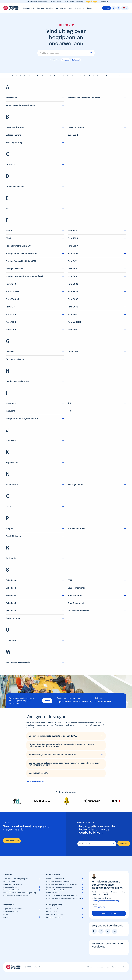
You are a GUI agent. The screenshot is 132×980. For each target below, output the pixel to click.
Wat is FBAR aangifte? (39, 773)
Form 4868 (73, 253)
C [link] (21, 75)
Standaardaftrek (75, 595)
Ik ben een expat (53, 892)
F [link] (33, 75)
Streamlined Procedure (78, 610)
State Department (76, 603)
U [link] (98, 75)
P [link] (76, 75)
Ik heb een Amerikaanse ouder (58, 881)
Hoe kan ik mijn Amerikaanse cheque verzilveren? (52, 754)
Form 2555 (73, 238)
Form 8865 (73, 276)
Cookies (123, 967)
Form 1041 (11, 307)
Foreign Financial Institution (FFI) (21, 261)
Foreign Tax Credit (14, 268)
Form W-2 (72, 314)
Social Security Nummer (13, 884)
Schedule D (11, 603)
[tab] (66, 736)
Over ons (41, 8)
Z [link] (119, 75)
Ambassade (11, 97)
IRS (69, 403)
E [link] (29, 75)
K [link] (55, 75)
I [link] (46, 75)
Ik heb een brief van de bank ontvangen (62, 884)
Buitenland (76, 60)
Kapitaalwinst (12, 462)
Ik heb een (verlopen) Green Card (59, 887)
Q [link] (81, 75)
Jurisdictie (11, 440)
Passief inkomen (14, 536)
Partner (6, 917)
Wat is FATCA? (52, 911)
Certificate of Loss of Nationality (16, 895)
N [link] (68, 75)
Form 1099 (11, 329)
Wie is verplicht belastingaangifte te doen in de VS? (53, 736)
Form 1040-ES (13, 291)
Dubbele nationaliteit (16, 186)
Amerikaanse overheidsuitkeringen (84, 97)
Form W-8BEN (74, 322)
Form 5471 (73, 261)
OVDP (9, 506)
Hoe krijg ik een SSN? (55, 914)
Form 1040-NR (13, 299)
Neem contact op (12, 841)
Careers (6, 914)
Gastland (10, 351)
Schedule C (11, 595)
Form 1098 (11, 322)
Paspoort (10, 528)
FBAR (8, 238)
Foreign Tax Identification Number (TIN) (24, 276)
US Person (11, 640)
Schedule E (11, 610)
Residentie (11, 558)
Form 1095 (11, 314)
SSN (70, 580)
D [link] (25, 75)
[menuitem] (29, 8)
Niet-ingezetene (75, 484)
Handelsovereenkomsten (18, 381)
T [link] (93, 75)
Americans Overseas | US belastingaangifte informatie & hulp (11, 8)
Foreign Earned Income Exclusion (21, 253)
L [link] (59, 75)
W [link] (106, 75)
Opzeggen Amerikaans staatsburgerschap (20, 892)
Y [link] (115, 75)
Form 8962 (73, 299)
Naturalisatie (12, 484)
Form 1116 (72, 230)
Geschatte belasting (15, 359)
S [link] (89, 75)
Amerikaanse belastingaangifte (16, 878)
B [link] (16, 75)
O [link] (72, 75)
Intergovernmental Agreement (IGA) (23, 418)
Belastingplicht (29, 8)
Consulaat (66, 60)
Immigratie (11, 403)
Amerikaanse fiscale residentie (20, 105)
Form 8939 (73, 291)
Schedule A (11, 580)
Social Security (13, 618)
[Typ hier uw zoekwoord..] (66, 53)
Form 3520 (73, 246)
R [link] (85, 75)
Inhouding (11, 411)
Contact (46, 700)
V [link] (102, 75)
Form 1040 (11, 284)
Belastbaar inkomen (15, 127)
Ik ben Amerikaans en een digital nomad (62, 895)
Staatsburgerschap (76, 588)
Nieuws (89, 8)
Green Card (73, 351)
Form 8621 (73, 268)
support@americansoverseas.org (75, 701)
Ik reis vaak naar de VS (55, 890)
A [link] (12, 75)
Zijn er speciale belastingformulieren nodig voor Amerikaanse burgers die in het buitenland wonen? (65, 764)
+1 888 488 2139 (103, 701)
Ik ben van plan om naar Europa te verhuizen (63, 898)
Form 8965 (73, 307)
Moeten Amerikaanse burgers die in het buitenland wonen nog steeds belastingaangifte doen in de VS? (62, 745)
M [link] (63, 75)
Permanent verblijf (76, 528)
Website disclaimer (11, 911)
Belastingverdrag (14, 142)
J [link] (51, 75)
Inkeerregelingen (10, 887)
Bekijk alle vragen (34, 781)
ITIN (70, 411)
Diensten (80, 8)
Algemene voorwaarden (13, 908)
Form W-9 (72, 329)
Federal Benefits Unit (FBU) (19, 246)
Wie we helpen (67, 8)
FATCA (9, 230)
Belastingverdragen (54, 917)
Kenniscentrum (52, 8)
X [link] (110, 75)
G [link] (38, 75)
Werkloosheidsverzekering (18, 662)
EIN (7, 208)
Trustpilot (105, 2)
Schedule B (11, 588)
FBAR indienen (9, 881)
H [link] (42, 75)
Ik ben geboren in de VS (56, 878)
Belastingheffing (14, 135)
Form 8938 (73, 284)
